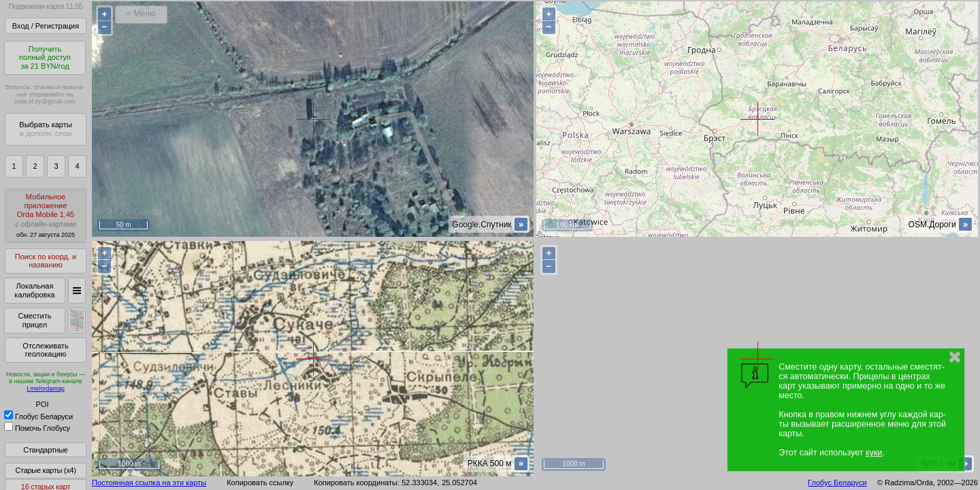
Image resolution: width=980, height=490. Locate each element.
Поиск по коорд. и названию (46, 261)
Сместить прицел (34, 320)
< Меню (141, 14)
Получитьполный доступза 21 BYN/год (45, 58)
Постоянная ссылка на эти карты (149, 483)
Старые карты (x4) (45, 470)
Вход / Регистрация (46, 26)
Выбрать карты (45, 129)
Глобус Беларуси (38, 416)
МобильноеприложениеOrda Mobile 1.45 (46, 215)
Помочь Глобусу (37, 428)
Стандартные (45, 450)
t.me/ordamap (46, 389)
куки (874, 453)
